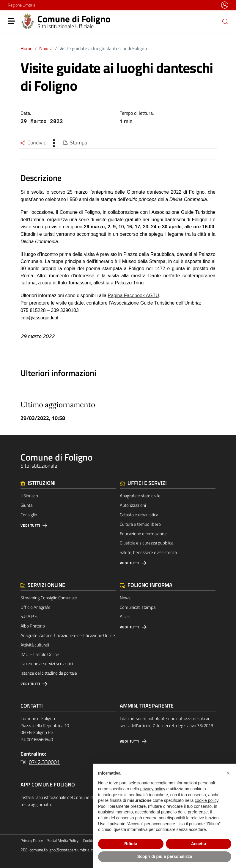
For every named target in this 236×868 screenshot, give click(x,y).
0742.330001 (44, 762)
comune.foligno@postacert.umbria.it (61, 850)
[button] (228, 773)
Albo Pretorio (33, 626)
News (125, 598)
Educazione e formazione (143, 534)
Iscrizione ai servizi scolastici (47, 664)
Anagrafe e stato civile (140, 496)
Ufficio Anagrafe (36, 607)
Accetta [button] (199, 844)
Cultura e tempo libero (140, 524)
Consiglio (29, 515)
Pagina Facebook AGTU (133, 296)
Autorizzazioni (133, 505)
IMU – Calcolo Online (40, 654)
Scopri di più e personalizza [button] (165, 856)
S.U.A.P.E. (29, 616)
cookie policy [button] (206, 800)
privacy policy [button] (153, 789)
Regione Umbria (22, 5)
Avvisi (125, 616)
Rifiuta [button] (131, 844)
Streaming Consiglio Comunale (49, 598)
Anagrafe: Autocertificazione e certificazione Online (68, 635)
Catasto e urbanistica (139, 515)
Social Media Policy (63, 841)
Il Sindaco (29, 496)
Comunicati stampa (138, 607)
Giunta (26, 505)
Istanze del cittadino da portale (49, 673)
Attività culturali (35, 645)
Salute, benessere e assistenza (148, 552)
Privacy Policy (32, 841)
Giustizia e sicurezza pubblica (147, 543)
